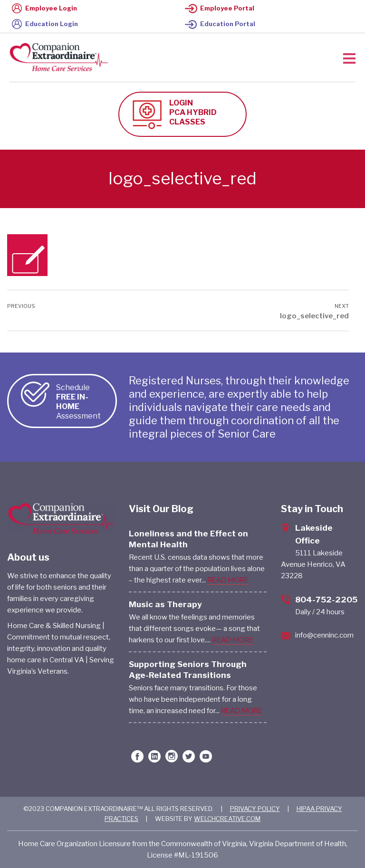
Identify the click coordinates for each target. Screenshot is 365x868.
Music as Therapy (165, 604)
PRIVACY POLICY (255, 809)
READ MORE (228, 580)
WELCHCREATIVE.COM (227, 819)
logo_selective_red (314, 316)
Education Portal (220, 24)
